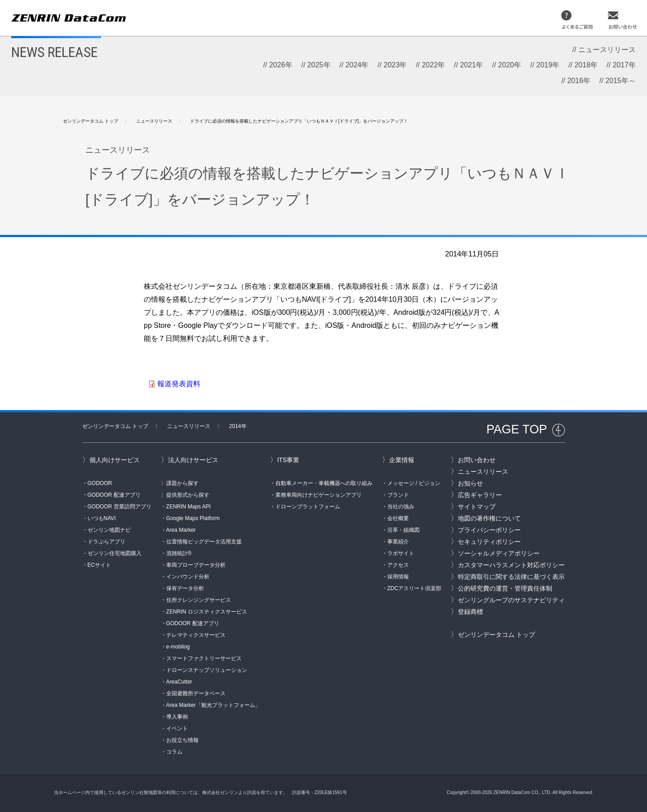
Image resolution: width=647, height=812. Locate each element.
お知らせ (470, 483)
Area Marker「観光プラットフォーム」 (213, 705)
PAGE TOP (516, 429)
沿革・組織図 (403, 530)
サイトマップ (477, 507)
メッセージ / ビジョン (414, 483)
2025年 (319, 65)
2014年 (238, 426)
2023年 (395, 65)
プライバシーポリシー (489, 530)
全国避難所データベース (196, 693)
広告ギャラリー (480, 495)
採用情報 (398, 577)
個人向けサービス (115, 460)
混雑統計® (179, 553)
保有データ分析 (185, 588)
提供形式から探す (188, 495)
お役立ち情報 (182, 740)
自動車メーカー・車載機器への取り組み (324, 483)
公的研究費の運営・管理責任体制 (505, 588)
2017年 (624, 65)
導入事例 (177, 717)
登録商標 (470, 612)
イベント (177, 728)
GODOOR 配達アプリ (114, 495)
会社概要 (398, 518)
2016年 (579, 81)
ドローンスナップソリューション (207, 670)
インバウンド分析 (188, 577)
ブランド (398, 495)
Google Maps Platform (193, 518)
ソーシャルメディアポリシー (499, 553)
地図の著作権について (489, 518)
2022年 (434, 65)
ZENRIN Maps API (188, 507)
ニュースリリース (607, 50)
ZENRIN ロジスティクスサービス (207, 612)
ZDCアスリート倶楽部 (414, 588)
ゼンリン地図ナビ (109, 530)
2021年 (472, 65)
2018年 (586, 65)
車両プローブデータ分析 (196, 565)
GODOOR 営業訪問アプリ (120, 507)
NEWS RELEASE (54, 52)
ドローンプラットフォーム (308, 507)
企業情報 (402, 460)
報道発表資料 (179, 384)
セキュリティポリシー (489, 542)
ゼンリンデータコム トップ (91, 121)
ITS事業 (288, 460)
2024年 (357, 65)
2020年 (510, 65)
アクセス (398, 565)
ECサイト (100, 565)
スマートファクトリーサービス (204, 658)
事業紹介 (398, 542)
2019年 (548, 65)
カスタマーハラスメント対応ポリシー (511, 565)
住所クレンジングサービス (199, 600)
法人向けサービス (193, 460)
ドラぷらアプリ (106, 542)
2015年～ (620, 81)
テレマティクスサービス (196, 635)
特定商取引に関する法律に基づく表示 (511, 577)
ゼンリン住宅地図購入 (115, 553)
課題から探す (182, 483)
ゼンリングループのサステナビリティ (511, 600)
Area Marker (181, 530)
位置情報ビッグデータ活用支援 (204, 542)
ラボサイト (401, 553)
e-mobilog (178, 647)
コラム (174, 752)
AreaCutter (179, 682)
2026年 (281, 65)
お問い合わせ (477, 460)
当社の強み (401, 507)
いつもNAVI (102, 518)
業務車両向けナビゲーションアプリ (319, 495)
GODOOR (100, 483)
